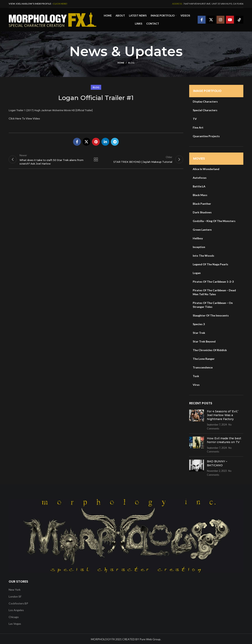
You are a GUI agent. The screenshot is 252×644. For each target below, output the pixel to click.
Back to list (96, 160)
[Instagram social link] (220, 19)
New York (15, 589)
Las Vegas (15, 623)
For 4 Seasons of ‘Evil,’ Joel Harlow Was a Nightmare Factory (223, 414)
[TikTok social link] (239, 19)
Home (121, 62)
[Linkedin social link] (105, 141)
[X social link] (211, 19)
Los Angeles (16, 609)
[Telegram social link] (115, 141)
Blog (131, 62)
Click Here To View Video (24, 118)
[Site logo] (52, 19)
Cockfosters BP (18, 602)
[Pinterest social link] (96, 141)
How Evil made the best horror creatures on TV (224, 439)
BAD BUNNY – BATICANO (217, 462)
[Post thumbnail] (197, 419)
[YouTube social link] (230, 19)
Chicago (14, 616)
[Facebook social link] (202, 19)
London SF (15, 595)
